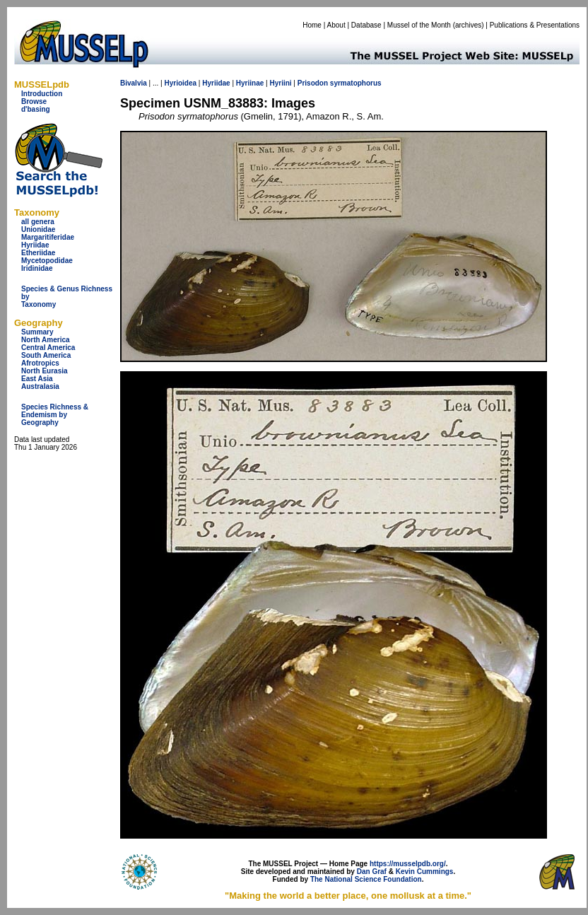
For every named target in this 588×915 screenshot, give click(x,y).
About (336, 25)
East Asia (37, 379)
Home (312, 25)
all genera (38, 222)
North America (46, 340)
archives (468, 25)
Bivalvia (134, 83)
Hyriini (280, 83)
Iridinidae (37, 268)
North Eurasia (45, 371)
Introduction (42, 94)
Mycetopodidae (47, 261)
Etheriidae (38, 253)
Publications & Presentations (535, 25)
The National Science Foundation (366, 879)
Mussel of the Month (419, 25)
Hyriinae (250, 83)
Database (366, 25)
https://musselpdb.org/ (408, 864)
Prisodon (313, 83)
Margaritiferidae (48, 237)
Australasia (40, 386)
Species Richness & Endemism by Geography (55, 415)
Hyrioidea (180, 83)
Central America (48, 348)
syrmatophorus (356, 83)
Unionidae (38, 229)
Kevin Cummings (425, 872)
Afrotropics (40, 363)
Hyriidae (35, 245)
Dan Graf (372, 872)
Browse (34, 101)
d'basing (36, 109)
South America (46, 355)
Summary (37, 332)
